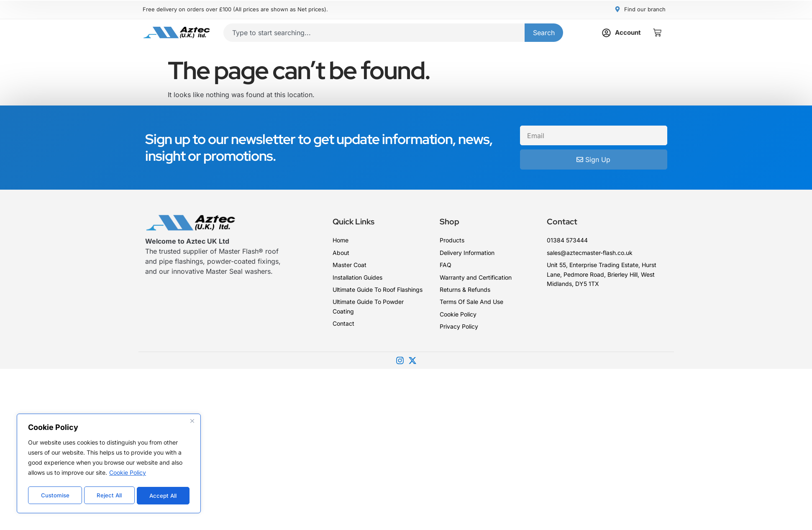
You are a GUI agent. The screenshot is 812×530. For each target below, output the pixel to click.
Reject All (109, 495)
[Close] (192, 423)
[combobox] (374, 32)
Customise (55, 495)
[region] (109, 465)
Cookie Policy (128, 475)
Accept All (164, 495)
